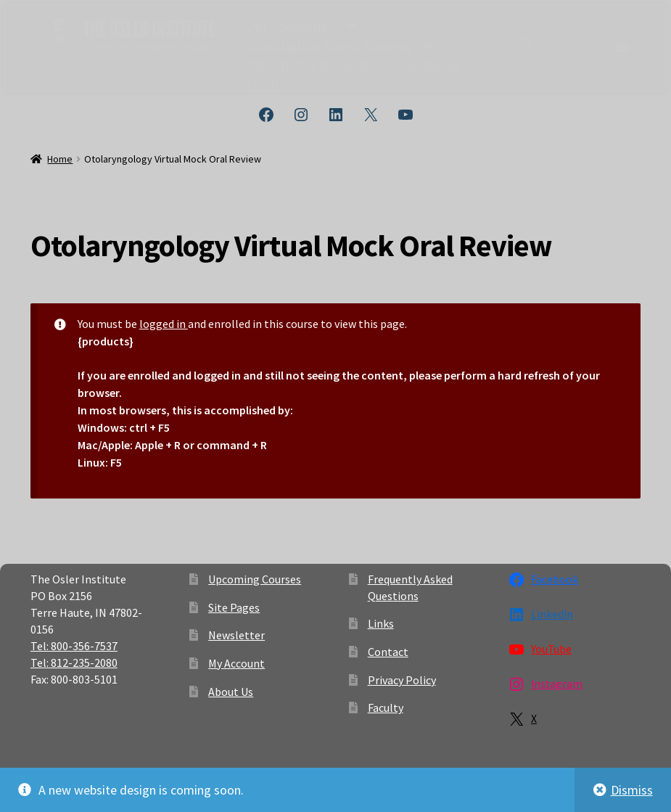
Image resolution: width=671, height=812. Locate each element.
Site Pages (234, 607)
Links (381, 623)
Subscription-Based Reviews (328, 45)
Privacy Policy (402, 680)
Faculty (386, 708)
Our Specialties (290, 25)
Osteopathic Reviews (307, 63)
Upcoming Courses (255, 579)
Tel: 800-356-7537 (74, 646)
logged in (164, 324)
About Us (231, 692)
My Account (236, 663)
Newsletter (236, 635)
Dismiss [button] (632, 790)
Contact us (430, 63)
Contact (388, 652)
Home (60, 159)
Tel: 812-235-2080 (74, 663)
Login (262, 82)
